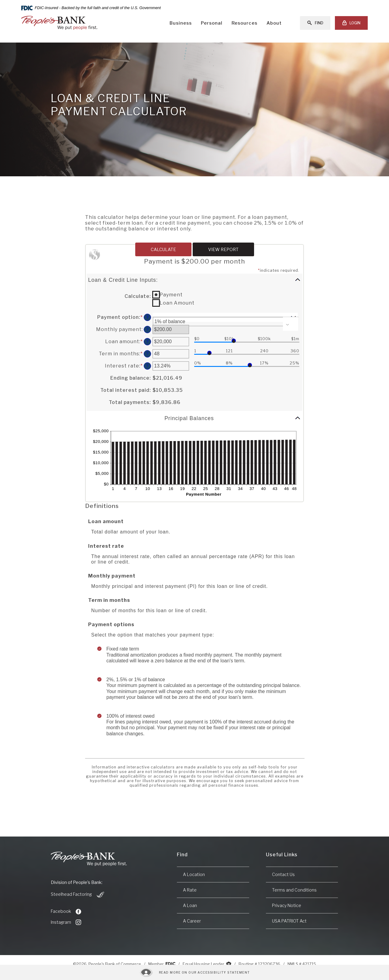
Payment (171, 295)
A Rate (190, 890)
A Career (192, 921)
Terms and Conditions (294, 890)
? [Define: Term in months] (147, 354)
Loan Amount (177, 303)
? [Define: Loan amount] (147, 342)
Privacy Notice (287, 905)
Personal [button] (212, 23)
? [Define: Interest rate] (147, 366)
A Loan (190, 905)
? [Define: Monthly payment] (147, 330)
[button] (194, 280)
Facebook (66, 911)
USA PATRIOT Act (289, 921)
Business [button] (181, 23)
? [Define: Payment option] (147, 317)
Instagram (66, 922)
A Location (194, 874)
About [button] (274, 23)
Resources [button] (244, 23)
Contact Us (283, 874)
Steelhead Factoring (78, 895)
